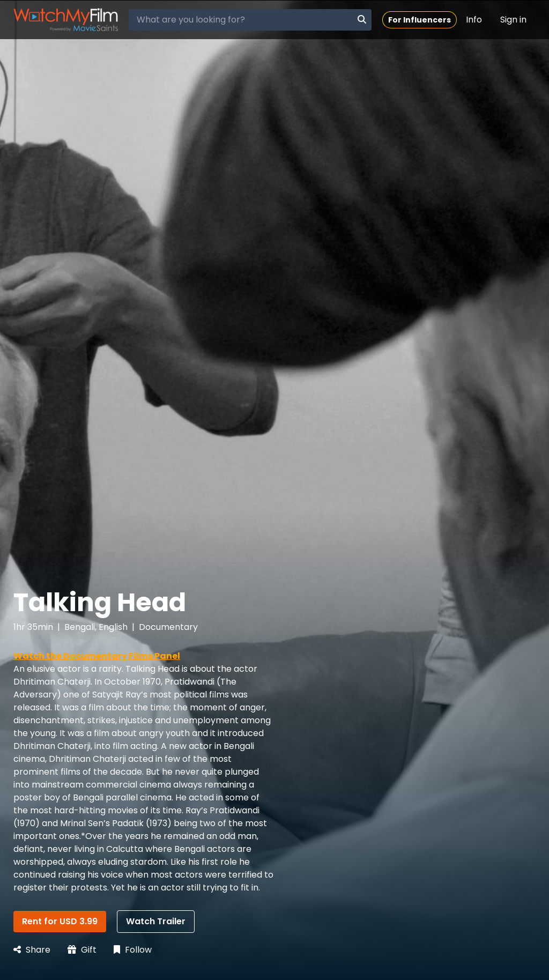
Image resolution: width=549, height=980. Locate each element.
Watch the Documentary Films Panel (97, 656)
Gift (82, 950)
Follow (133, 950)
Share (32, 950)
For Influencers (420, 20)
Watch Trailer (156, 921)
